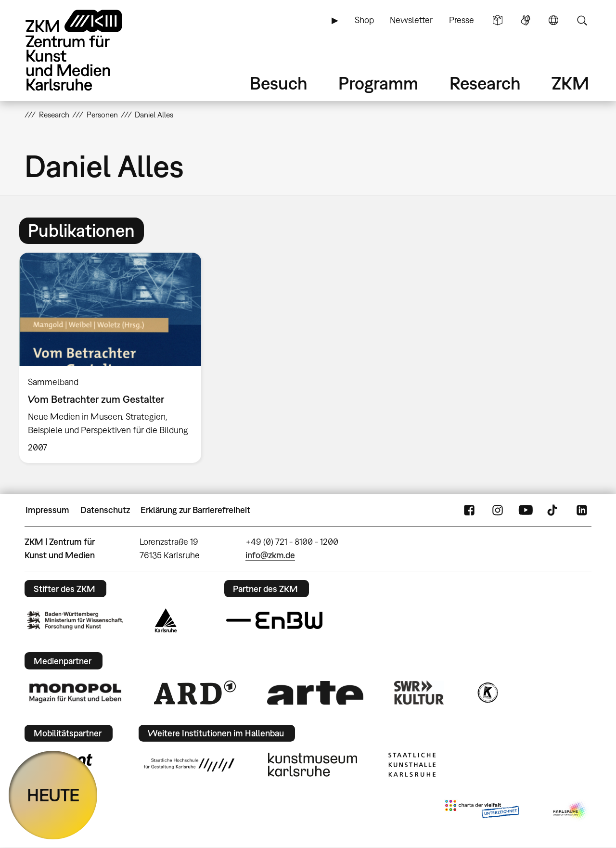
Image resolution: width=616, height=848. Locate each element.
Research (485, 83)
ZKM (570, 83)
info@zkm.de (270, 555)
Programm (378, 83)
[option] (115, 358)
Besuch (279, 83)
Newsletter (411, 20)
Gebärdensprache (526, 20)
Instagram (498, 510)
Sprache (553, 20)
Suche (582, 20)
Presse (462, 20)
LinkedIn (582, 510)
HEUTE (53, 795)
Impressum (47, 510)
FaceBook (469, 510)
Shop (364, 20)
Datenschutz (105, 510)
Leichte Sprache (498, 20)
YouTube (526, 510)
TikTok (553, 510)
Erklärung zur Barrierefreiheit (195, 510)
